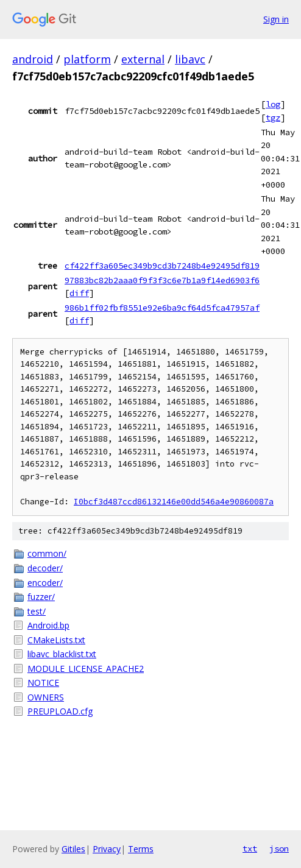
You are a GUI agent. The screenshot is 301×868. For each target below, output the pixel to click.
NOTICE (43, 683)
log (273, 104)
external (143, 59)
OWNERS (46, 697)
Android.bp (48, 625)
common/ (47, 553)
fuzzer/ (41, 597)
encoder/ (45, 583)
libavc (190, 59)
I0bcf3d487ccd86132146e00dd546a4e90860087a (174, 502)
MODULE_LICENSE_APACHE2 (86, 669)
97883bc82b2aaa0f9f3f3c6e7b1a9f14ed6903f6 (162, 280)
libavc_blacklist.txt (62, 654)
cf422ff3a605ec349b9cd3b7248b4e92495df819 (162, 266)
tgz (273, 118)
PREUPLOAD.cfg (60, 711)
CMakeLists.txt (56, 640)
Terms (141, 849)
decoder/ (45, 568)
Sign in (276, 19)
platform (87, 59)
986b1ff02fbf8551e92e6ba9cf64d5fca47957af (162, 308)
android (33, 59)
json (279, 849)
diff (79, 293)
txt (250, 849)
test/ (37, 611)
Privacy (107, 849)
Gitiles (73, 849)
